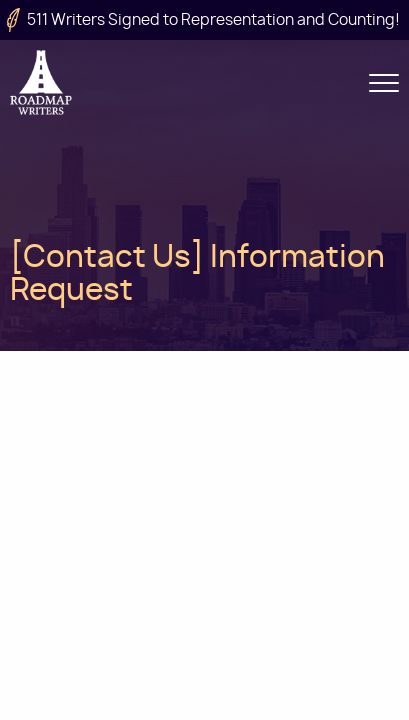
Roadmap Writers (42, 82)
